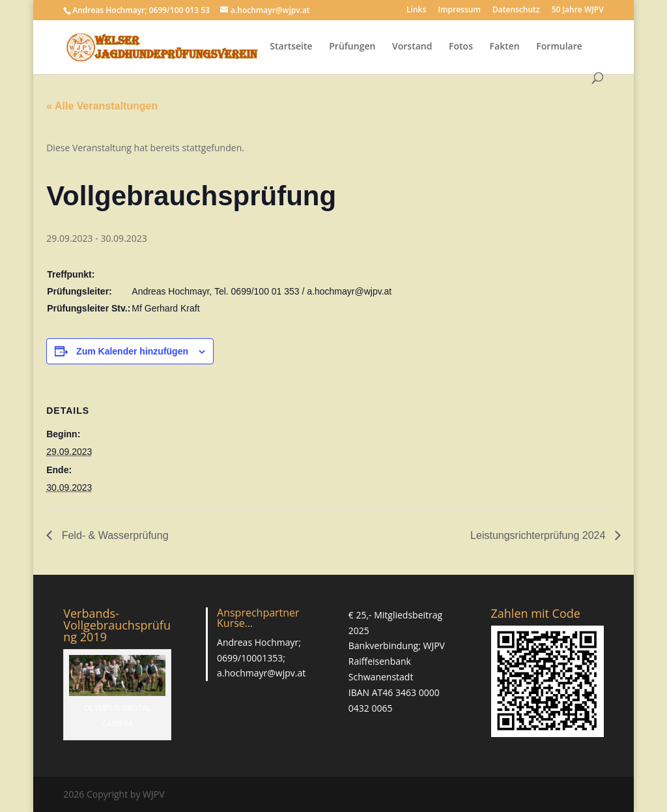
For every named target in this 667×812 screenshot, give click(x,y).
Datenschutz (516, 10)
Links (416, 10)
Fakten (505, 47)
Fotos (461, 47)
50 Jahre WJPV (578, 10)
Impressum (459, 10)
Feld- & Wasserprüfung (113, 535)
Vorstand (412, 47)
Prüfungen (352, 47)
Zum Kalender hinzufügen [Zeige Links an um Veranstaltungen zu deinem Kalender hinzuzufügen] (132, 351)
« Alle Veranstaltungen (102, 106)
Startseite (291, 47)
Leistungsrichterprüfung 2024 (539, 535)
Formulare (559, 47)
